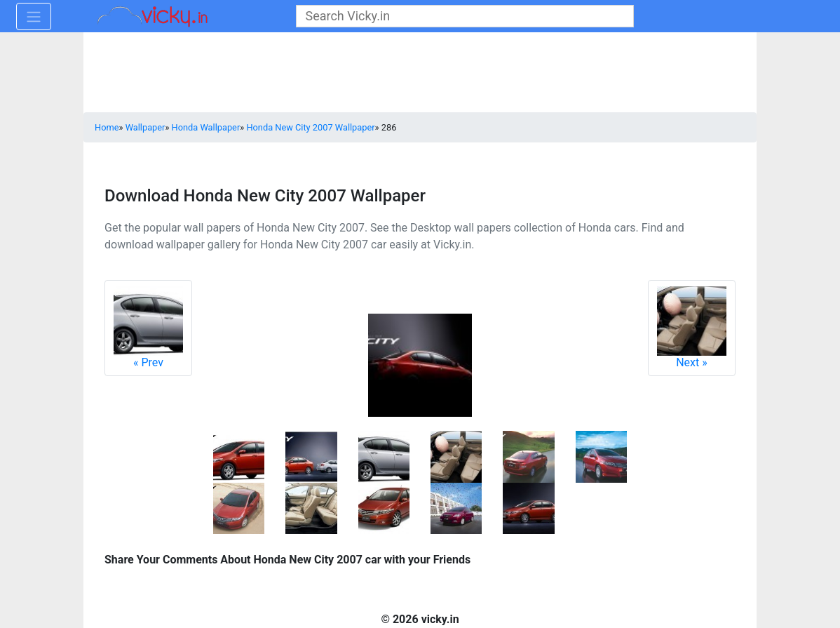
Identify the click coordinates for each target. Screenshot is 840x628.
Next (692, 328)
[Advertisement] (420, 74)
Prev (148, 328)
